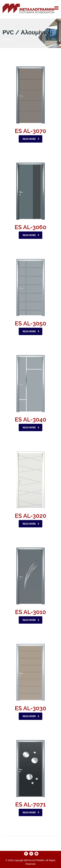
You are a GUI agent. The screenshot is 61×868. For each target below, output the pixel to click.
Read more (31, 139)
